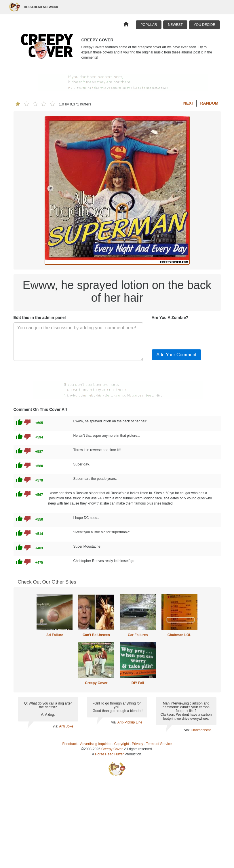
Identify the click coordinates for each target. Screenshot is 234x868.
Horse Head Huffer (109, 754)
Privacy (137, 744)
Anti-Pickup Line (130, 722)
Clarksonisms (201, 730)
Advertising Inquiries (96, 744)
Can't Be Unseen (96, 635)
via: (56, 726)
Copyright (122, 744)
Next (189, 103)
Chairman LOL (179, 635)
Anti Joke (66, 726)
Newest (175, 25)
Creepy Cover (96, 683)
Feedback (70, 744)
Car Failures (138, 635)
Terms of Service (159, 744)
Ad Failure (55, 635)
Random (209, 103)
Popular (149, 25)
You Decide (204, 25)
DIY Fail (138, 683)
